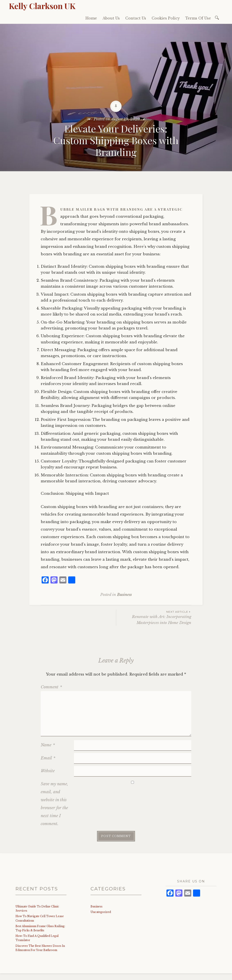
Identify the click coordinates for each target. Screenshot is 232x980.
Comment (51, 687)
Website (48, 771)
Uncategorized (101, 912)
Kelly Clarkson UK (42, 6)
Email (48, 758)
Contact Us (136, 18)
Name (48, 745)
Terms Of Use (198, 18)
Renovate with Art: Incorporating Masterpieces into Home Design (154, 617)
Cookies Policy (166, 18)
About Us (111, 18)
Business (124, 595)
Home (91, 18)
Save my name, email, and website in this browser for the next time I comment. (54, 804)
